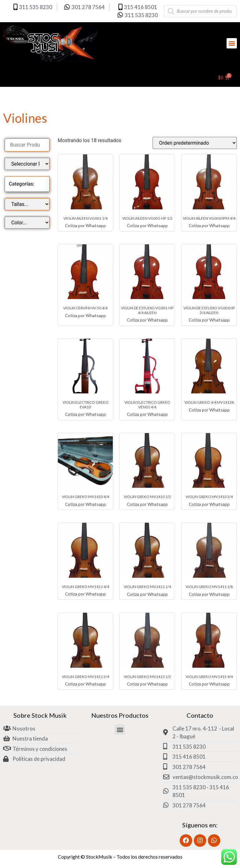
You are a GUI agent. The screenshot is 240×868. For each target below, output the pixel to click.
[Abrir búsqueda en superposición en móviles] (200, 11)
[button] (232, 43)
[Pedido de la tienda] (195, 143)
